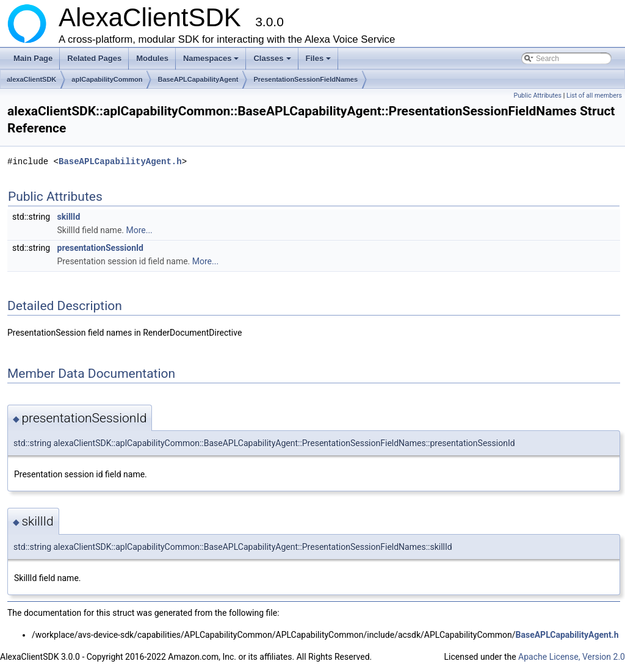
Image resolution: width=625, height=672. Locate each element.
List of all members (594, 96)
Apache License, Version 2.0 (572, 657)
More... (139, 230)
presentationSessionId (100, 248)
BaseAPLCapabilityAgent (198, 79)
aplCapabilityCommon (107, 79)
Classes (273, 62)
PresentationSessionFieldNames (305, 79)
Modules (152, 58)
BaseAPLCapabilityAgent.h (120, 161)
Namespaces (212, 62)
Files (320, 62)
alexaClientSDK (31, 79)
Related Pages (94, 58)
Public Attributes (537, 96)
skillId (69, 217)
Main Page (33, 58)
